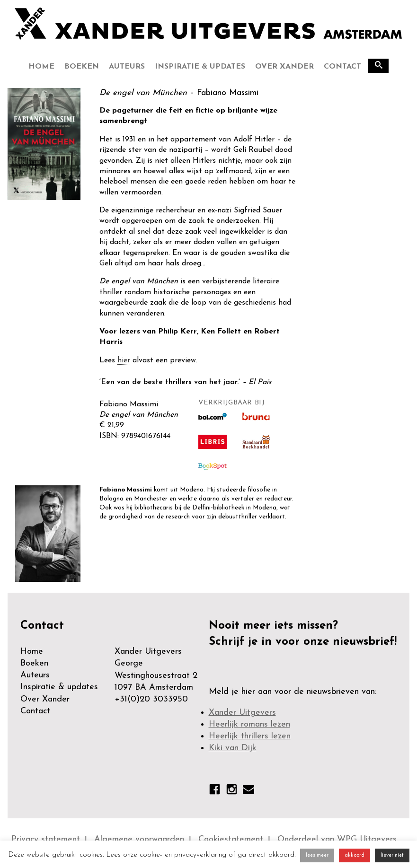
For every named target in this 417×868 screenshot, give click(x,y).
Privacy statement (46, 839)
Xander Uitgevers (242, 713)
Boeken (82, 67)
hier (124, 360)
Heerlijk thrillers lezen (250, 736)
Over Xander (284, 67)
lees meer (317, 855)
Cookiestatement (231, 839)
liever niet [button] (392, 855)
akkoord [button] (355, 855)
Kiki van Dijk (233, 748)
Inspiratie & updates (200, 67)
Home (41, 67)
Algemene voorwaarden (139, 839)
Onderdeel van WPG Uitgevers (337, 839)
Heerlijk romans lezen (249, 724)
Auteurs (127, 67)
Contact (342, 67)
